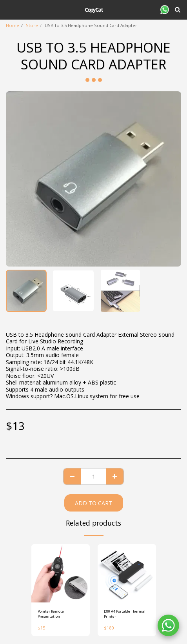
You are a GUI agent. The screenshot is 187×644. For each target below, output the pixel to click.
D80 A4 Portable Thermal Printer (125, 614)
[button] (9, 9)
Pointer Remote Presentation (51, 614)
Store (32, 25)
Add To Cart (93, 503)
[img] (61, 573)
